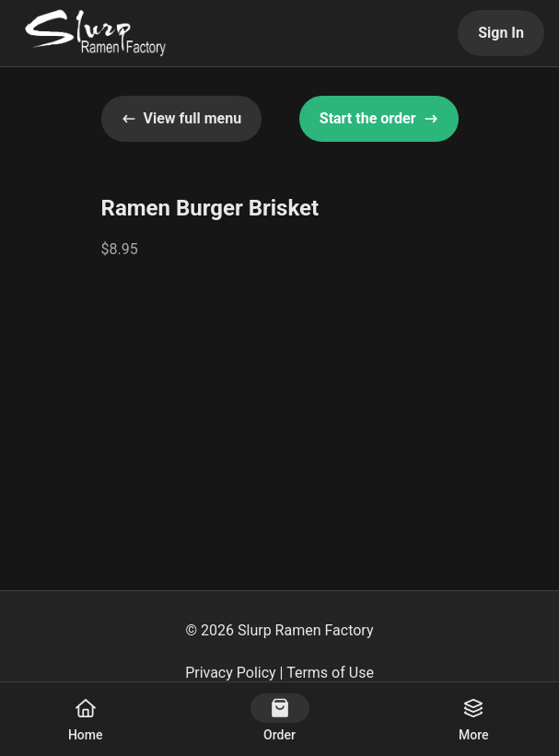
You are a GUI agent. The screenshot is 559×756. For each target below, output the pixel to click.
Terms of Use (330, 673)
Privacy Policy (231, 673)
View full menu (182, 118)
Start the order (379, 118)
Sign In (501, 33)
